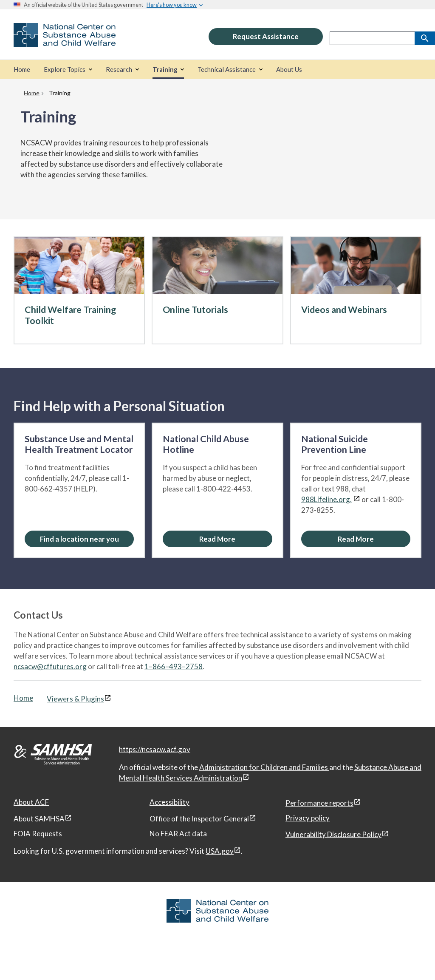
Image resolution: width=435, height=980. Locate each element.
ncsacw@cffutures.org (50, 666)
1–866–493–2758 (174, 666)
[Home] (22, 70)
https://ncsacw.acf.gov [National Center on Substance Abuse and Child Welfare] (155, 749)
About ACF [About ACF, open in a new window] (31, 802)
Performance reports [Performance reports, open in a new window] (319, 803)
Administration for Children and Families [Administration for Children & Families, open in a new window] (264, 767)
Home (23, 698)
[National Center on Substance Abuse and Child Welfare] (65, 41)
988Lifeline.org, (326, 499)
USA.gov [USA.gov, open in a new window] (220, 851)
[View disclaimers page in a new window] (357, 499)
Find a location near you (79, 539)
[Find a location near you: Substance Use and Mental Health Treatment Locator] (79, 539)
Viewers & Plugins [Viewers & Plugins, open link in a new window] (75, 699)
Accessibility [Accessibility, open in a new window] (169, 802)
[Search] (425, 38)
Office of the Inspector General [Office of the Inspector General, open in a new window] (199, 819)
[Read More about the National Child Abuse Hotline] (217, 539)
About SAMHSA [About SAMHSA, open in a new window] (39, 819)
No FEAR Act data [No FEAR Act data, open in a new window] (178, 834)
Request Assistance (266, 36)
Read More (217, 539)
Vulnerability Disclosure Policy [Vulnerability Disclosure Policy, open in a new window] (333, 834)
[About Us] (289, 70)
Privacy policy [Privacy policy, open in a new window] (308, 818)
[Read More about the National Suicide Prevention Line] (356, 539)
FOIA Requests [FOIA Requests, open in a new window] (38, 834)
